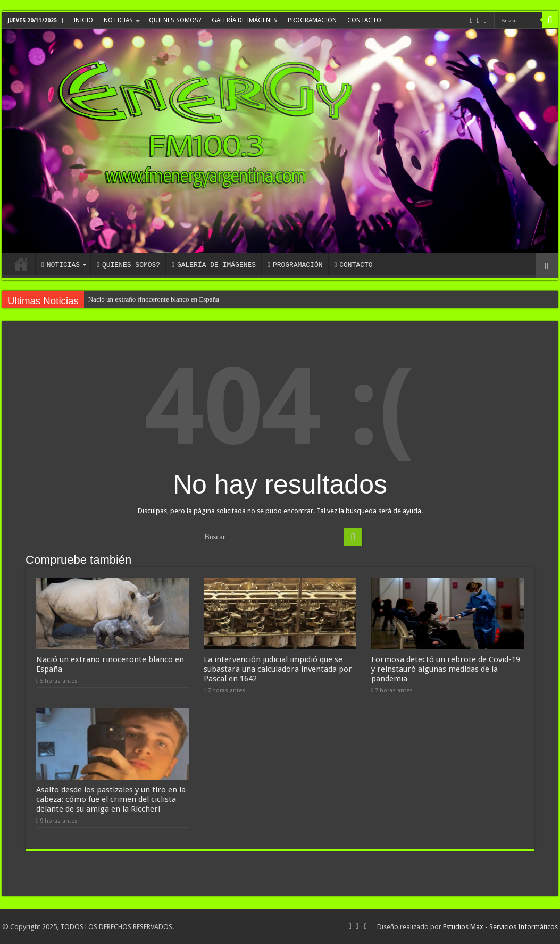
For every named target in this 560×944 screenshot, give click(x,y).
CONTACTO (364, 20)
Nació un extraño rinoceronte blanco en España (154, 299)
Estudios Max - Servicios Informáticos (500, 927)
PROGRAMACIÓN (312, 20)
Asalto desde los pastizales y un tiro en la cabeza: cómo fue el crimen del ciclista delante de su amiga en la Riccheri (111, 799)
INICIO (83, 20)
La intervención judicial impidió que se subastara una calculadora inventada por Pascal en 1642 (278, 669)
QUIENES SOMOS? (175, 20)
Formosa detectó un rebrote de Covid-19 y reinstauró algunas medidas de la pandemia (446, 669)
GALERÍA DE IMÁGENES (244, 20)
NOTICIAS (118, 20)
